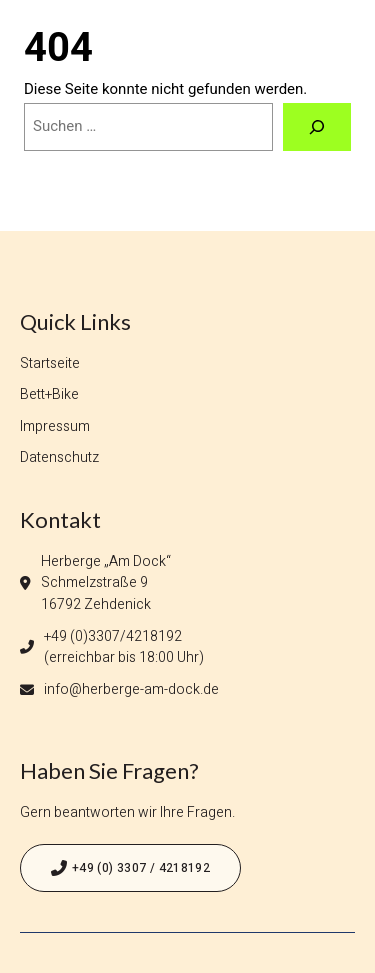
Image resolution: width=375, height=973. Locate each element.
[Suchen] (317, 127)
